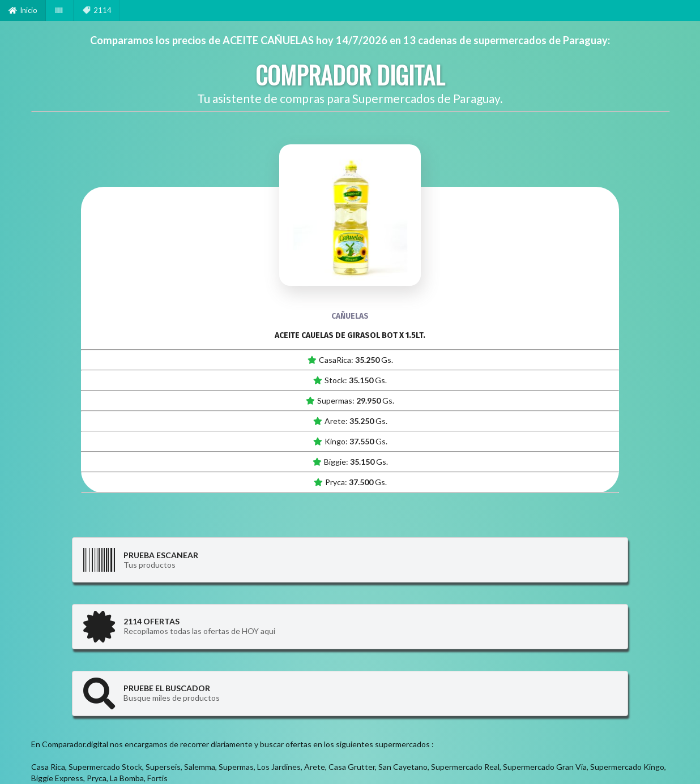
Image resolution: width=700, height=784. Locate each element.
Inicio (23, 10)
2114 (97, 10)
